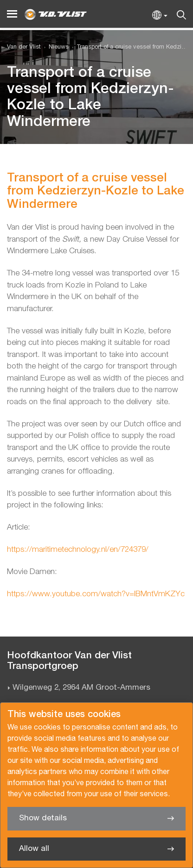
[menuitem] (55, 47)
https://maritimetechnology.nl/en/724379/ (78, 550)
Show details (43, 818)
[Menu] (12, 14)
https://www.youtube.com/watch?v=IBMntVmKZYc (96, 594)
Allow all (34, 849)
